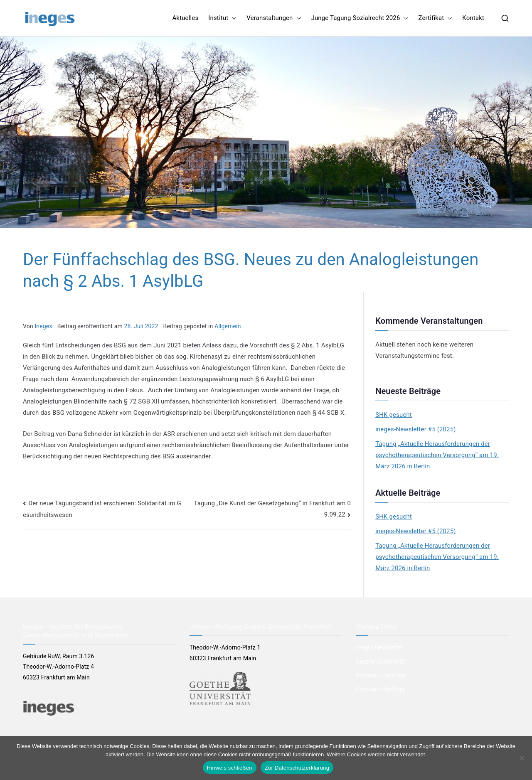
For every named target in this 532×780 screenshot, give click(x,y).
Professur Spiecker (381, 675)
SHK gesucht (394, 415)
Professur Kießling (380, 689)
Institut (222, 18)
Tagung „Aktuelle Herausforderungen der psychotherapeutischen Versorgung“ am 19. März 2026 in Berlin (437, 455)
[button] (232, 18)
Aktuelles (185, 18)
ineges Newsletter (379, 647)
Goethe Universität (380, 662)
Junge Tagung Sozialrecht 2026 (360, 18)
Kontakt (473, 18)
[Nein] (522, 758)
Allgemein (228, 326)
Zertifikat (435, 18)
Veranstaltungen (274, 18)
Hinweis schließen (230, 768)
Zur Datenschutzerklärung (297, 768)
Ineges (43, 326)
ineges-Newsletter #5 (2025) (416, 429)
